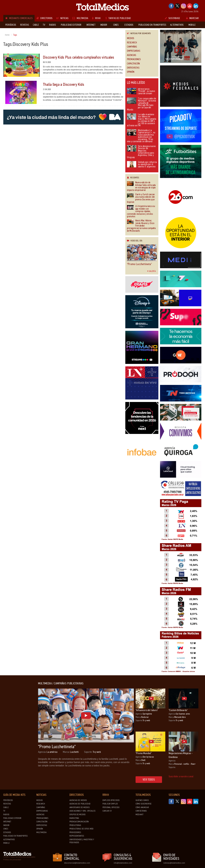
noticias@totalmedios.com (174, 863)
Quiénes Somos (142, 800)
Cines (6, 829)
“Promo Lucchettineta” (139, 264)
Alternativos (9, 840)
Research (132, 43)
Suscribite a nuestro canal (181, 776)
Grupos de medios (77, 815)
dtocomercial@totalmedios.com (77, 863)
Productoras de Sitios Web (81, 829)
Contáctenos (141, 811)
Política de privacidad (12, 860)
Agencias (132, 55)
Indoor (6, 825)
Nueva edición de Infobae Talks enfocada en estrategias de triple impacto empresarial (141, 186)
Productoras (75, 825)
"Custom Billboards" (178, 710)
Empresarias (134, 51)
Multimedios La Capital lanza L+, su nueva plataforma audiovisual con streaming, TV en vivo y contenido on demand (141, 136)
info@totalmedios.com (123, 863)
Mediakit (139, 815)
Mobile (6, 843)
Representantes (77, 836)
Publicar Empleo (110, 804)
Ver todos (149, 780)
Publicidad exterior (12, 818)
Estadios (7, 832)
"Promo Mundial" (144, 753)
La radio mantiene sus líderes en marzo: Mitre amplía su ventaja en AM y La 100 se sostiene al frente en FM (142, 120)
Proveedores (75, 832)
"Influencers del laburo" (147, 710)
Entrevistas (133, 68)
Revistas (7, 804)
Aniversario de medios (80, 807)
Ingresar (192, 18)
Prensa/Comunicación (79, 822)
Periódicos (8, 800)
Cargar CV (107, 811)
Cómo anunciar (142, 807)
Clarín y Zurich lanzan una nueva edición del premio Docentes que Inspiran (141, 198)
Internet (7, 822)
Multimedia (41, 832)
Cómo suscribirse (143, 804)
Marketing (74, 818)
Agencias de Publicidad (80, 804)
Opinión (131, 72)
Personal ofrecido (111, 807)
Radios (6, 815)
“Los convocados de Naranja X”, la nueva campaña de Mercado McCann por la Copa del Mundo (142, 104)
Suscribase (173, 18)
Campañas (132, 47)
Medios (131, 38)
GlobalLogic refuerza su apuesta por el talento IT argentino (142, 165)
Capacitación (133, 64)
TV (4, 811)
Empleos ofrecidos (111, 800)
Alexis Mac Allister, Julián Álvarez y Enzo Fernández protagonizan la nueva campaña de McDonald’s (141, 226)
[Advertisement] (17, 732)
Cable (6, 807)
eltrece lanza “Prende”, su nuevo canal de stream (141, 91)
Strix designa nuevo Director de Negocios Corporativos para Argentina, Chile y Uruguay (141, 152)
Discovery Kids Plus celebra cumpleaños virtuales (79, 57)
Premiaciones (134, 59)
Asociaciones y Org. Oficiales (82, 811)
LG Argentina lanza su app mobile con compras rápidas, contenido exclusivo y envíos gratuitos (141, 211)
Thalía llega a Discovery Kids (64, 85)
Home (7, 35)
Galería (152, 271)
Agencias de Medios (78, 800)
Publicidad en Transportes (15, 836)
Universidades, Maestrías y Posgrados (82, 841)
